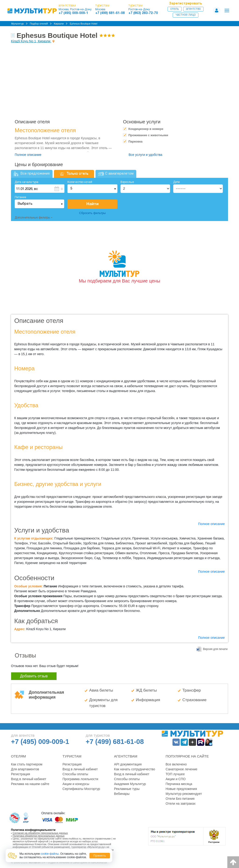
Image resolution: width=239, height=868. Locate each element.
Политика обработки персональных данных (39, 836)
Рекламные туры (127, 789)
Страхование (194, 700)
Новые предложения (181, 789)
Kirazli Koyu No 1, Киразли (31, 41)
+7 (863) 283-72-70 (143, 13)
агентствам (67, 6)
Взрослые (127, 182)
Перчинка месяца (179, 784)
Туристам (72, 756)
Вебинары (122, 794)
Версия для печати (215, 649)
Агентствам (126, 756)
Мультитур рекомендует (184, 794)
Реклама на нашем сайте (30, 784)
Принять (100, 856)
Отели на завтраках (180, 804)
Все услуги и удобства (145, 155)
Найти (92, 204)
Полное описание (28, 155)
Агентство (193, 9)
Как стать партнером (27, 764)
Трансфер (192, 690)
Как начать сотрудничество (135, 769)
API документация (128, 764)
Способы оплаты (75, 774)
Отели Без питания (180, 799)
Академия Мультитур (130, 784)
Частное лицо (186, 15)
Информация (148, 700)
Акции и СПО (176, 779)
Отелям (18, 756)
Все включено (176, 764)
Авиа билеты (101, 690)
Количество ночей (80, 182)
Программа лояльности (80, 779)
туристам (102, 6)
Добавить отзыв (34, 676)
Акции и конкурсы (76, 784)
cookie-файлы (50, 854)
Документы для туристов (103, 703)
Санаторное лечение (181, 769)
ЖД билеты (146, 690)
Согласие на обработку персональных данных (40, 833)
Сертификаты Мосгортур (81, 789)
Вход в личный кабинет (29, 779)
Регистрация (21, 774)
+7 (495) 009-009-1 (73, 13)
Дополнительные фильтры (32, 218)
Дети (176, 182)
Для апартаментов (25, 769)
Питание (20, 197)
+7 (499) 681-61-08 (110, 13)
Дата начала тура (26, 182)
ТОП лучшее (175, 774)
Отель (175, 9)
